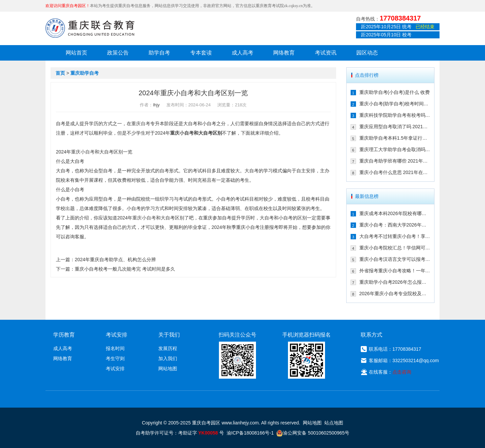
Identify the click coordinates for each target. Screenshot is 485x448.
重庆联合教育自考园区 (90, 28)
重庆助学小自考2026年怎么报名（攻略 (395, 282)
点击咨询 (402, 372)
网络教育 (284, 53)
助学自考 (159, 53)
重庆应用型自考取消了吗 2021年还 (395, 127)
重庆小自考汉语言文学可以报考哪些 (395, 259)
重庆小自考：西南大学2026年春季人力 (395, 225)
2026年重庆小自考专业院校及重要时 (395, 294)
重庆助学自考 (85, 73)
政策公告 (118, 53)
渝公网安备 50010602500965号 (313, 433)
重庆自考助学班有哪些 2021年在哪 (395, 161)
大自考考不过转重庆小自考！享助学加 (395, 236)
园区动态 (367, 53)
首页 (60, 73)
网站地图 (168, 369)
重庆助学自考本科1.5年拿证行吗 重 (395, 138)
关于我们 (169, 335)
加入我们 (168, 358)
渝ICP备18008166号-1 (250, 433)
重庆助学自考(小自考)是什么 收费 (395, 92)
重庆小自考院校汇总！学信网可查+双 (395, 248)
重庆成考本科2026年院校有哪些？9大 (395, 213)
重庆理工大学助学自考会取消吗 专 (395, 149)
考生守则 (115, 358)
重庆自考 (141, 124)
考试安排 (115, 369)
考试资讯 (326, 53)
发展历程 (168, 348)
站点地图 (334, 423)
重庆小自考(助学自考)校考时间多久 (395, 104)
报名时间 (115, 348)
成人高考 (243, 53)
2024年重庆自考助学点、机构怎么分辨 (115, 260)
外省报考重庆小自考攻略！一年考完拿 (395, 271)
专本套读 (201, 53)
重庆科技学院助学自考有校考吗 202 (395, 115)
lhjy (156, 105)
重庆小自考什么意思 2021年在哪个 (395, 172)
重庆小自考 (182, 133)
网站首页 (76, 53)
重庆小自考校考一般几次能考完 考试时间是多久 (125, 269)
